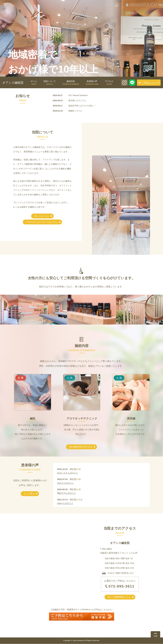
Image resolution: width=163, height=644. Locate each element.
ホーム (34, 83)
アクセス (109, 83)
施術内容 (71, 83)
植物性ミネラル (75, 111)
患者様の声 (92, 83)
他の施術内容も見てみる (81, 447)
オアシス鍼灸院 (13, 83)
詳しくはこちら (42, 216)
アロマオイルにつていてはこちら (42, 222)
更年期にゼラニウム (77, 101)
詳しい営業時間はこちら (119, 597)
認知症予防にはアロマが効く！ (82, 106)
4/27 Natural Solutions (78, 95)
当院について (49, 83)
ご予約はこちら (147, 83)
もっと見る (29, 494)
